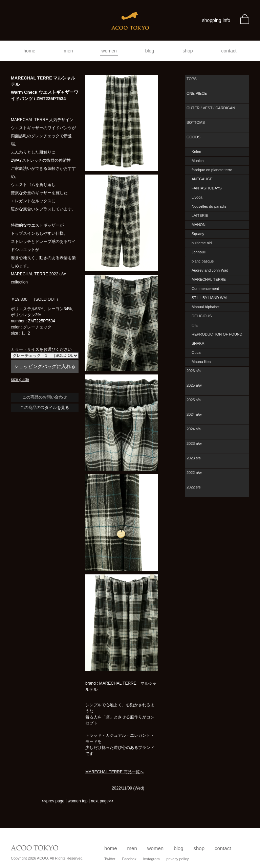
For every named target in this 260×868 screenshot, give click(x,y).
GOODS (193, 137)
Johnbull (199, 252)
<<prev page (53, 801)
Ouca (196, 352)
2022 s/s (194, 487)
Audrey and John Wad (210, 270)
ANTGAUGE (202, 179)
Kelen (196, 152)
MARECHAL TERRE (209, 279)
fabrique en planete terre (212, 170)
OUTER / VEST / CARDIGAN (211, 108)
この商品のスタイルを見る (45, 408)
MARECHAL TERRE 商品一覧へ (115, 772)
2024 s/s (194, 429)
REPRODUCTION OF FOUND (217, 334)
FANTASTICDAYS (207, 188)
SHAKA (198, 343)
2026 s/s (194, 371)
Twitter (110, 859)
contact (229, 51)
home (29, 51)
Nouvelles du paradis (209, 206)
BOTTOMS (196, 122)
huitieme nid (202, 243)
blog (150, 51)
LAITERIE (200, 215)
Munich (198, 161)
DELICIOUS (202, 316)
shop (188, 51)
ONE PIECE (197, 93)
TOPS (192, 79)
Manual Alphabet (205, 307)
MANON (199, 225)
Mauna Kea (201, 362)
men (68, 51)
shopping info (216, 20)
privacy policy (178, 859)
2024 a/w (194, 414)
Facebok (129, 859)
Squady (198, 234)
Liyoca (197, 197)
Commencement (205, 289)
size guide (20, 380)
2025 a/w (194, 385)
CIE (195, 325)
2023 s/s (194, 458)
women (109, 51)
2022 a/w (194, 473)
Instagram (151, 859)
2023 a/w (194, 443)
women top (78, 801)
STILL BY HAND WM (209, 298)
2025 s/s (194, 400)
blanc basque (203, 261)
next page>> (102, 801)
